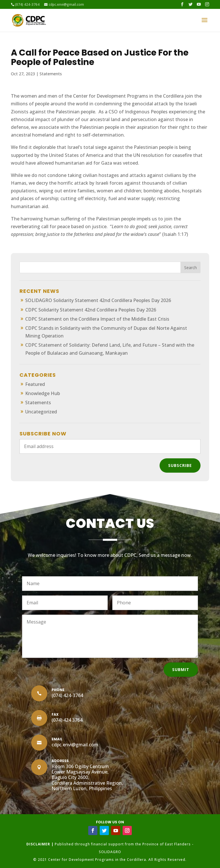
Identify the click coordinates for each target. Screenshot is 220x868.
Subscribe (180, 465)
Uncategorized (41, 412)
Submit (181, 669)
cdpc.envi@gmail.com (75, 745)
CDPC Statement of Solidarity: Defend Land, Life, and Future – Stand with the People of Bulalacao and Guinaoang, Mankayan (110, 349)
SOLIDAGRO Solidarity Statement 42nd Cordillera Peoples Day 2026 (98, 300)
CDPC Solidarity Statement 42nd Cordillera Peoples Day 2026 (91, 310)
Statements (51, 74)
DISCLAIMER (38, 844)
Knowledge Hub (43, 393)
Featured (35, 384)
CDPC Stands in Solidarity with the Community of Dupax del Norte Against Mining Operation (106, 332)
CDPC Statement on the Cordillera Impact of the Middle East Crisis (97, 319)
